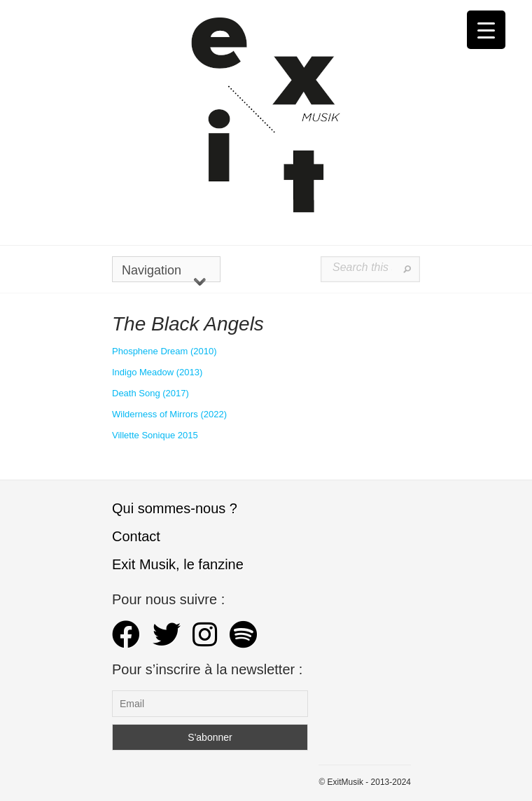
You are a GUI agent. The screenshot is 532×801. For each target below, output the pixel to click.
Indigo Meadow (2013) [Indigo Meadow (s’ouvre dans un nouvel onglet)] (157, 372)
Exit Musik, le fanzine (178, 564)
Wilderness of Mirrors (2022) (169, 414)
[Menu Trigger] (486, 30)
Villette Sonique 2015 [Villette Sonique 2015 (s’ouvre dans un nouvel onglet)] (155, 435)
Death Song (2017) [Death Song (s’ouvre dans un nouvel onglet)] (150, 393)
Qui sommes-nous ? (175, 508)
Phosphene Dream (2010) (164, 351)
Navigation (164, 273)
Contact (136, 536)
